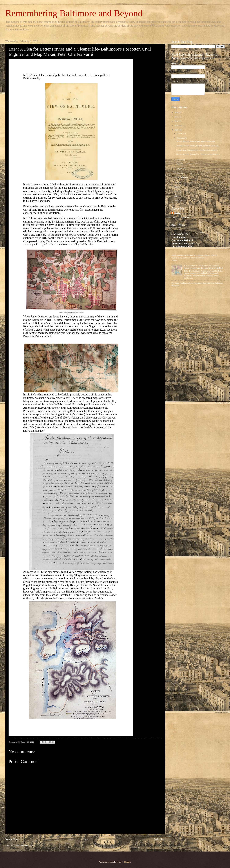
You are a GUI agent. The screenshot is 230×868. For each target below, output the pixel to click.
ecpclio (177, 213)
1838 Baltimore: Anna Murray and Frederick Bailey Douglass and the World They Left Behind (203, 267)
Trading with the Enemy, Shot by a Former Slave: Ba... (198, 146)
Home (86, 839)
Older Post (159, 839)
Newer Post (12, 839)
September (181, 173)
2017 (177, 117)
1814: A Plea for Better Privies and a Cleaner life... (196, 141)
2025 (177, 200)
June (179, 164)
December (181, 177)
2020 (177, 130)
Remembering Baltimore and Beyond (74, 13)
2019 (177, 126)
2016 (177, 112)
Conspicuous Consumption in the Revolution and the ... (198, 150)
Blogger (127, 862)
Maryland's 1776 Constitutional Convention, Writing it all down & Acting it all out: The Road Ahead (183, 240)
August (180, 169)
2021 (177, 183)
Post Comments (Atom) (25, 846)
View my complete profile (182, 217)
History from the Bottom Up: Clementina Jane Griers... (198, 154)
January (180, 134)
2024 (177, 196)
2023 (177, 192)
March (180, 160)
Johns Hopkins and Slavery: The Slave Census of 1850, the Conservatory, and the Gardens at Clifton (195, 256)
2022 (177, 187)
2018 (177, 121)
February (181, 138)
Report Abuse (178, 225)
